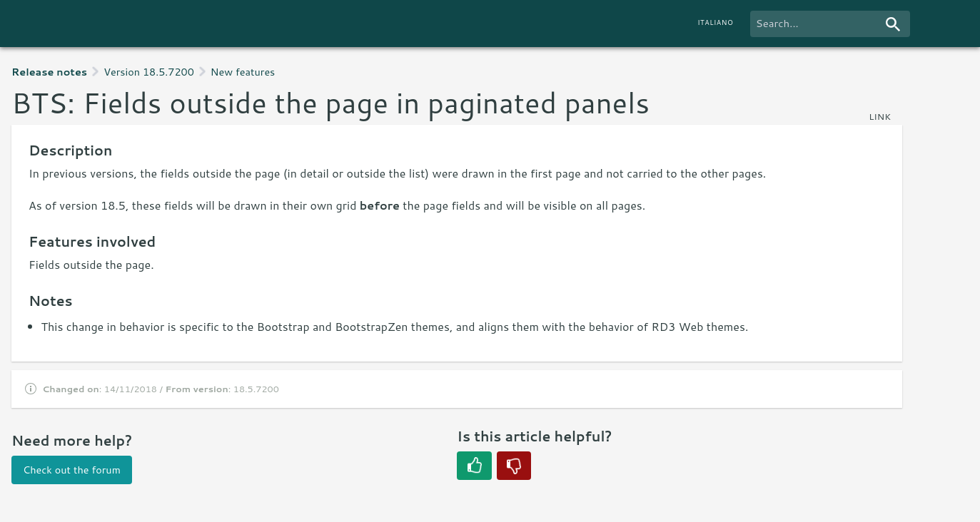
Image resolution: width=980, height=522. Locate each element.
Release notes (49, 72)
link (880, 116)
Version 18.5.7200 (149, 72)
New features (243, 72)
